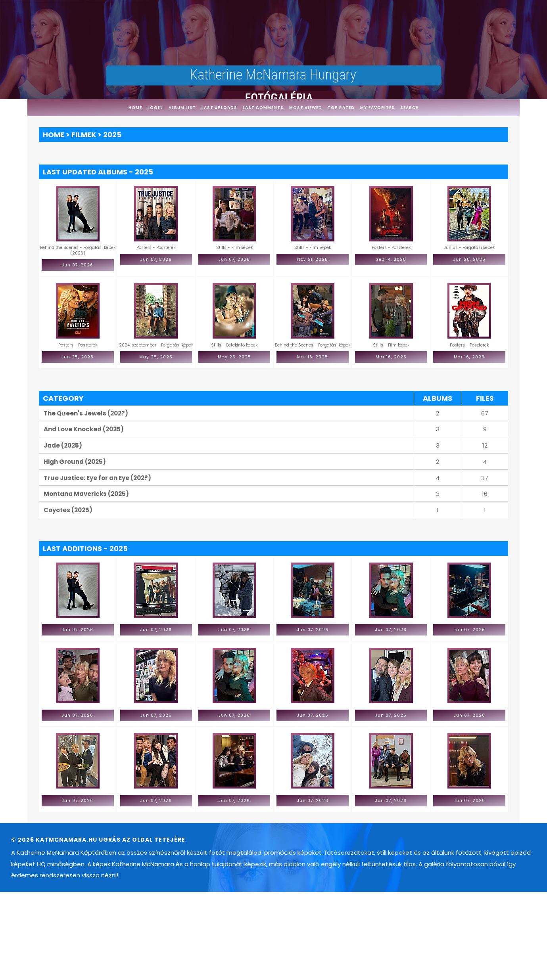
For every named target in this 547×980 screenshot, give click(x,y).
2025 (112, 135)
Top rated (341, 108)
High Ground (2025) (75, 462)
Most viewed (306, 108)
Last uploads (219, 108)
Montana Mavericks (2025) (86, 494)
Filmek (84, 135)
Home (135, 108)
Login (155, 108)
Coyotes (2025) (68, 510)
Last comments (263, 108)
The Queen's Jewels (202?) (86, 413)
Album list (182, 108)
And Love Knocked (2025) (84, 429)
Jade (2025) (63, 445)
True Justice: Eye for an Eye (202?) (97, 478)
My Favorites (377, 108)
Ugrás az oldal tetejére (142, 840)
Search (410, 108)
